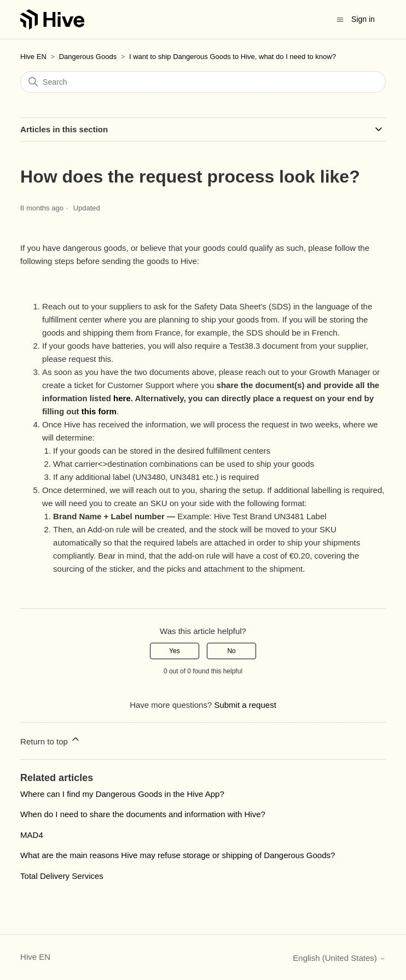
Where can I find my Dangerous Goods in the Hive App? (122, 794)
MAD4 (32, 835)
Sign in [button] (363, 19)
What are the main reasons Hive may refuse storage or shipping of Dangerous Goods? (178, 855)
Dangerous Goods (88, 57)
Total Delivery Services (62, 876)
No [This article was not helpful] (231, 651)
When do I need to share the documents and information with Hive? (143, 814)
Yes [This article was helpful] (175, 651)
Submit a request (245, 705)
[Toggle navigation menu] (340, 19)
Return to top (51, 740)
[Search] (203, 82)
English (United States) (339, 958)
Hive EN (33, 57)
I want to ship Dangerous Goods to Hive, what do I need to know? (233, 57)
